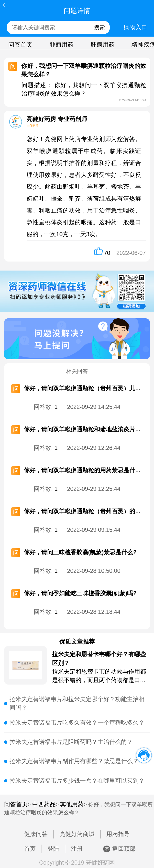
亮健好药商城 (77, 834)
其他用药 (72, 804)
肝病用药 (103, 45)
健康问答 (36, 834)
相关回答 (77, 371)
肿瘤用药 (62, 45)
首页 (30, 849)
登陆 (53, 849)
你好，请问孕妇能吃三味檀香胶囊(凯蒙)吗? (80, 593)
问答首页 (21, 45)
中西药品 (44, 804)
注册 (77, 849)
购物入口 (135, 27)
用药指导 (118, 834)
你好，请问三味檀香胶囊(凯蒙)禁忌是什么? (80, 552)
